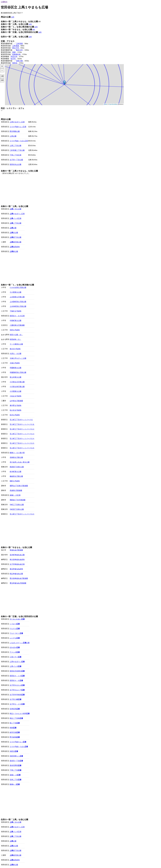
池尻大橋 (19, 61)
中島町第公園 (16, 321)
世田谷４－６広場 (17, 316)
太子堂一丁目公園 (16, 160)
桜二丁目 (15, 723)
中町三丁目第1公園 (17, 505)
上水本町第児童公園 (18, 306)
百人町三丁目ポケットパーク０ (22, 514)
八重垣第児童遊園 (17, 325)
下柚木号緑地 (16, 311)
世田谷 (15, 63)
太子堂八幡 (16, 699)
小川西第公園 (16, 391)
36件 (40, 32)
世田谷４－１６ (17, 676)
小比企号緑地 (16, 396)
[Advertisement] (25, 115)
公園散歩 (4, 2)
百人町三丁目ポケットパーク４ (22, 439)
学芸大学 (14, 56)
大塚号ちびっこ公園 (18, 358)
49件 (36, 27)
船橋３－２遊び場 (17, 453)
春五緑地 (16, 569)
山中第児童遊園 (16, 401)
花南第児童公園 (16, 457)
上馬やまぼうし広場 (17, 122)
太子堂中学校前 (17, 695)
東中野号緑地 (16, 405)
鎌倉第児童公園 (16, 476)
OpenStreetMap (113, 104)
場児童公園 (16, 242)
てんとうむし (16, 633)
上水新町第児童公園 (18, 302)
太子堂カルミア (17, 690)
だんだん (15, 629)
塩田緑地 (15, 247)
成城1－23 (15, 775)
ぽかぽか (15, 647)
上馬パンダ (16, 666)
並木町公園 (17, 555)
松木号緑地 (15, 415)
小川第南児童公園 (17, 387)
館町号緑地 (15, 481)
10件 (13, 17)
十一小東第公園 (16, 344)
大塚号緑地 (15, 363)
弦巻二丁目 (16, 780)
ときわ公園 (16, 209)
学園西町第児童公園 (18, 372)
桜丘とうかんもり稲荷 (20, 714)
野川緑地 (15, 737)
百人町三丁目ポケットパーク (21, 420)
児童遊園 (16, 550)
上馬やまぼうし (17, 662)
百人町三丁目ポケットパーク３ (22, 434)
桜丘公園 (16, 574)
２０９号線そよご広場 (18, 127)
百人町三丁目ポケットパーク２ (22, 429)
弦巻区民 (15, 709)
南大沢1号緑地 (15, 349)
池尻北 (14, 751)
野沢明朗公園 (15, 131)
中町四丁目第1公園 (17, 509)
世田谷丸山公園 (16, 164)
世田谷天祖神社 (17, 671)
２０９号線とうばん (19, 747)
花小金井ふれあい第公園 (20, 462)
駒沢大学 (19, 50)
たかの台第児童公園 (18, 287)
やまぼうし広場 (17, 214)
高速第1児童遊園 (16, 490)
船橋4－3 (15, 784)
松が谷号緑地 (16, 410)
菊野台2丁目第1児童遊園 (19, 486)
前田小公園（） (16, 335)
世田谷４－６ (16, 680)
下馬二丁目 (16, 770)
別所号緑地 (15, 330)
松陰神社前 (16, 54)
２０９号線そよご (18, 742)
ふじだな (15, 638)
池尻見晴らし (16, 756)
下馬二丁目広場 (16, 155)
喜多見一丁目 (16, 761)
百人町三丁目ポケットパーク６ (22, 448)
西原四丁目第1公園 (17, 467)
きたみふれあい (17, 619)
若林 (14, 52)
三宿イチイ (16, 657)
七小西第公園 (16, 292)
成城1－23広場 (15, 495)
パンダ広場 (16, 218)
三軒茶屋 (19, 44)
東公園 (14, 251)
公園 (13, 228)
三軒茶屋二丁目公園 (17, 150)
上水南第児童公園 (17, 297)
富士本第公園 (16, 377)
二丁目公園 (16, 223)
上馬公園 (13, 136)
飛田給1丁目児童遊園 (18, 500)
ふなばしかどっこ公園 (20, 643)
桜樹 (13, 728)
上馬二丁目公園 (16, 146)
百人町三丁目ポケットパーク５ (22, 443)
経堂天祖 (15, 732)
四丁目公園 (16, 237)
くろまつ (15, 624)
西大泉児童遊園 (19, 578)
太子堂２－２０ (17, 704)
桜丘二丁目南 (16, 718)
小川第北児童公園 (17, 382)
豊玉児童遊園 (18, 583)
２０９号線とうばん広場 (19, 141)
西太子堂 (16, 48)
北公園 (14, 233)
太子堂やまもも (17, 685)
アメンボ (15, 652)
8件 (34, 30)
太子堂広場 (17, 564)
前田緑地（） (16, 339)
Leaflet (105, 104)
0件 (40, 22)
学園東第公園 (16, 368)
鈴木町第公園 (16, 472)
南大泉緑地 (17, 559)
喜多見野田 (16, 765)
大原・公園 (16, 354)
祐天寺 (13, 59)
